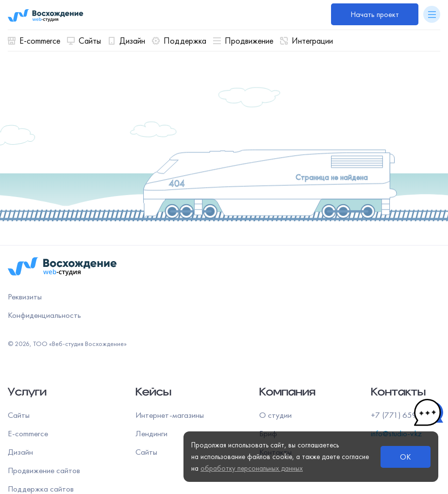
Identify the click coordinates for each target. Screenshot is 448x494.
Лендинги (151, 433)
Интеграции (307, 41)
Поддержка (179, 41)
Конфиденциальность (44, 315)
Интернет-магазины (170, 415)
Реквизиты (25, 296)
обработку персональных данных (252, 468)
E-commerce (34, 41)
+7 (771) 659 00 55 (406, 415)
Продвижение (243, 41)
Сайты (84, 41)
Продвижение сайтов (44, 470)
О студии (275, 415)
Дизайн (126, 41)
